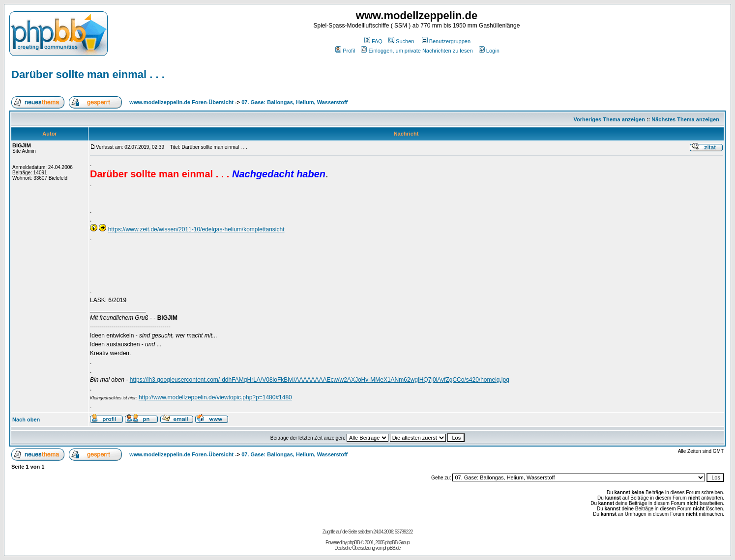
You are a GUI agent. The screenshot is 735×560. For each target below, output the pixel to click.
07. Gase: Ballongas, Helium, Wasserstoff (294, 102)
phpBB (354, 543)
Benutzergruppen (446, 41)
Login (489, 51)
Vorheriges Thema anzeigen (609, 119)
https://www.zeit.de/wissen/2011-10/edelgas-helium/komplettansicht (196, 229)
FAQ (373, 41)
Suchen (401, 41)
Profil (345, 51)
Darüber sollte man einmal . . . (88, 74)
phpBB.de (392, 548)
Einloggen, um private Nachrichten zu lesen (417, 51)
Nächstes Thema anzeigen (685, 119)
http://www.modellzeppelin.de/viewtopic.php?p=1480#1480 (215, 397)
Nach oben (26, 420)
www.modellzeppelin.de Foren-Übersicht (181, 102)
